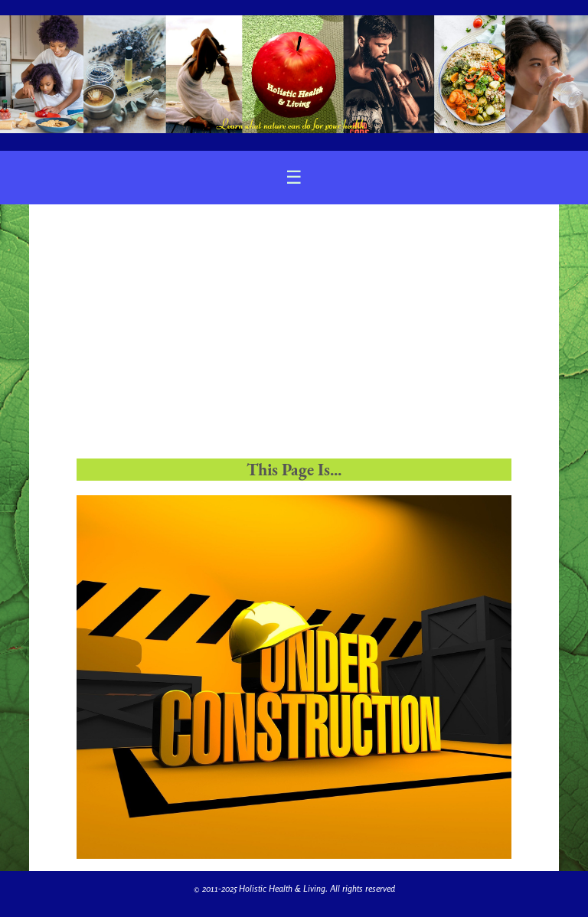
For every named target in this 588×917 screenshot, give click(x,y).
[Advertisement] (294, 338)
